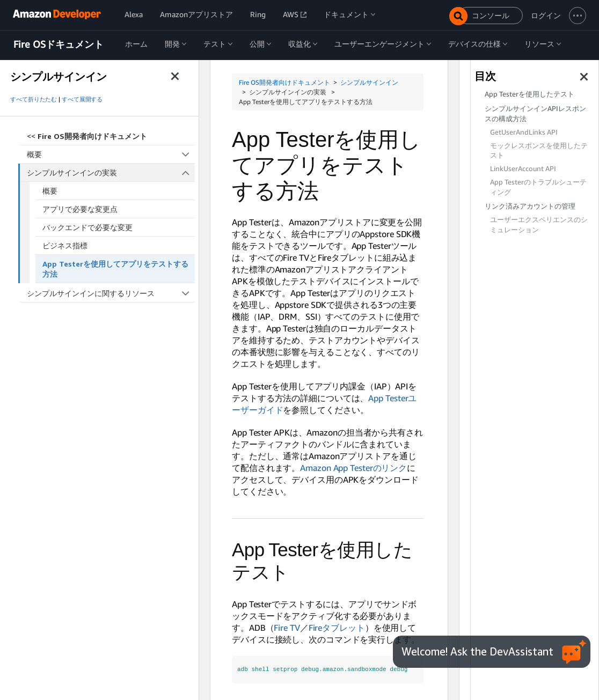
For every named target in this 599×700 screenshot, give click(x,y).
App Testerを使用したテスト (529, 94)
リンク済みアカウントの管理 (530, 206)
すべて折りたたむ (34, 99)
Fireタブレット (337, 628)
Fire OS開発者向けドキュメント (284, 82)
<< (87, 136)
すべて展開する (82, 99)
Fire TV (287, 628)
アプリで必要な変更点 (80, 209)
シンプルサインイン (369, 82)
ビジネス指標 (65, 245)
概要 (111, 154)
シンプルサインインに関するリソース (111, 293)
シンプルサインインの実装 (111, 172)
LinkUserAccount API (523, 169)
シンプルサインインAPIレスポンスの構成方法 (535, 114)
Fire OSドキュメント (59, 45)
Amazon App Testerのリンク (353, 468)
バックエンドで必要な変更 (87, 227)
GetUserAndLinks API (524, 132)
